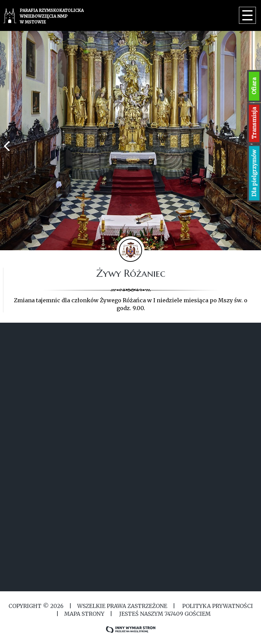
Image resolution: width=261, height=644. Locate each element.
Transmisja (254, 123)
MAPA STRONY (84, 614)
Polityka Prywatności (217, 606)
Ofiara (254, 86)
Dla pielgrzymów (254, 173)
